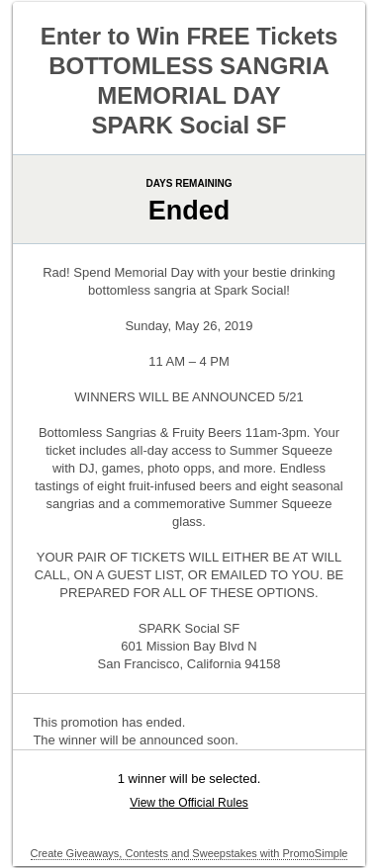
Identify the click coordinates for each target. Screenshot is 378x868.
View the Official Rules (189, 803)
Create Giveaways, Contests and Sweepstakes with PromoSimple (189, 853)
